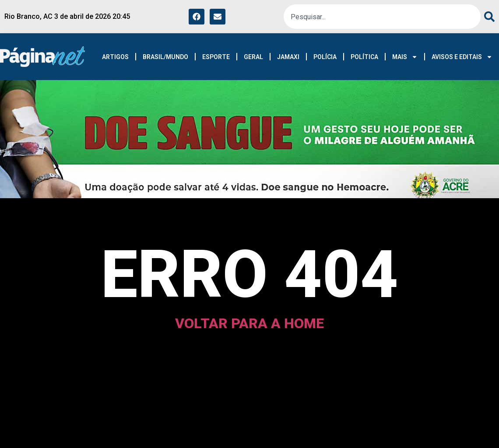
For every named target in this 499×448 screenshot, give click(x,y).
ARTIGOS (115, 57)
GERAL (253, 57)
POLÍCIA (325, 57)
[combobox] (382, 17)
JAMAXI (288, 57)
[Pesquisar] (488, 17)
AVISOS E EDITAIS (462, 57)
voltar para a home (249, 323)
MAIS (405, 57)
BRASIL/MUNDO (165, 57)
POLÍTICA (364, 57)
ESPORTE (216, 57)
